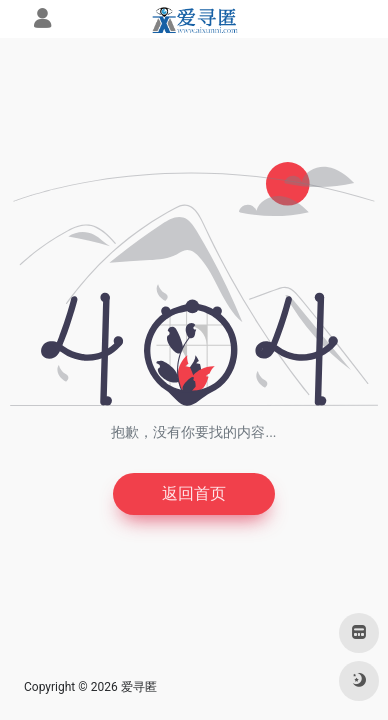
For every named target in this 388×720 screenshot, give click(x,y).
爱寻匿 (139, 687)
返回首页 (194, 493)
